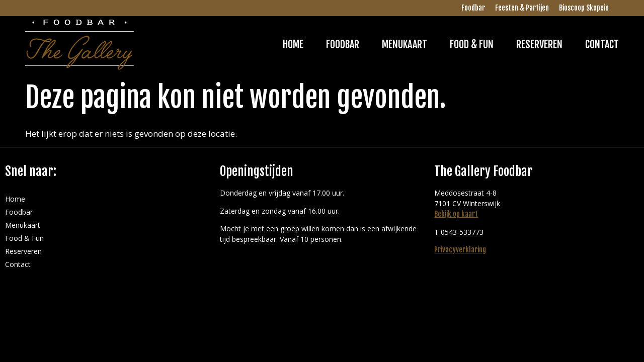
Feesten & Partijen (522, 8)
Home (293, 44)
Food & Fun (472, 44)
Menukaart (405, 44)
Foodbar (473, 8)
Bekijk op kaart (456, 214)
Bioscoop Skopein (584, 8)
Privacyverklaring (460, 250)
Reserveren (539, 44)
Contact (602, 44)
